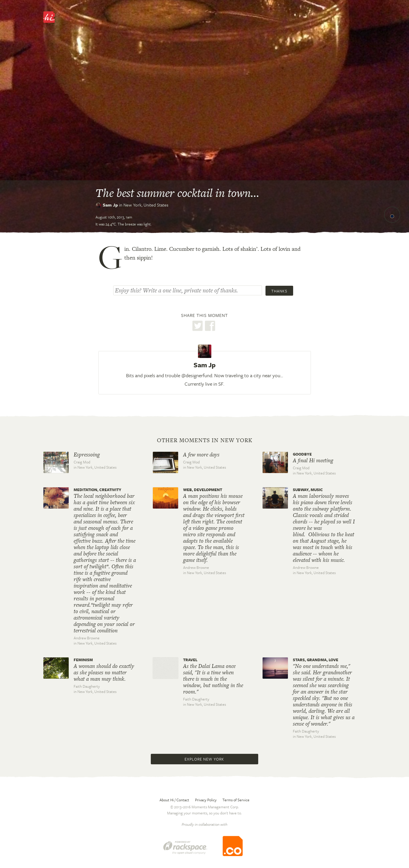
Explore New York (204, 759)
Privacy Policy (206, 800)
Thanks (279, 291)
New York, (146, 205)
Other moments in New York (205, 440)
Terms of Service (236, 800)
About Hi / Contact (174, 800)
